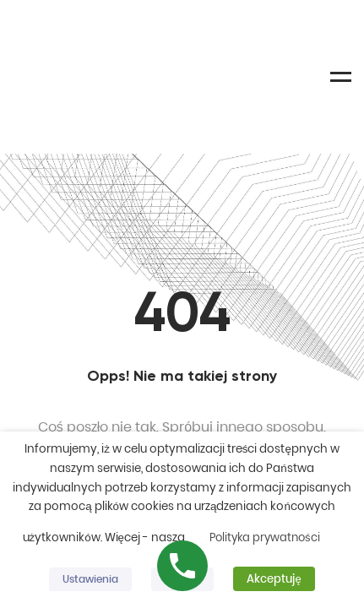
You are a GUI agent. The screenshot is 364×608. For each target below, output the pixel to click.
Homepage (182, 359)
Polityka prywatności (265, 537)
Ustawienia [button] (90, 579)
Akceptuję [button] (274, 579)
